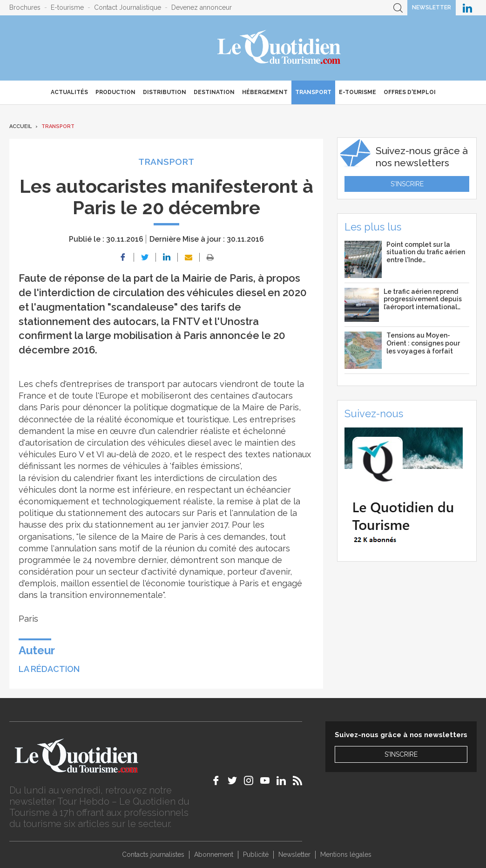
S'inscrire (407, 184)
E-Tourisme (358, 92)
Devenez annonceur (202, 7)
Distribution (165, 92)
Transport (313, 92)
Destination (214, 92)
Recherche (398, 8)
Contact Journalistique (128, 7)
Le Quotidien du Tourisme (280, 48)
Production (115, 92)
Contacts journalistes (153, 854)
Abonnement (214, 854)
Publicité (256, 854)
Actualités (69, 92)
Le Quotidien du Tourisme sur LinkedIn (467, 8)
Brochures (25, 7)
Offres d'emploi (410, 92)
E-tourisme (67, 7)
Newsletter (432, 7)
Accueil (20, 126)
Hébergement (265, 92)
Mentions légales (346, 854)
